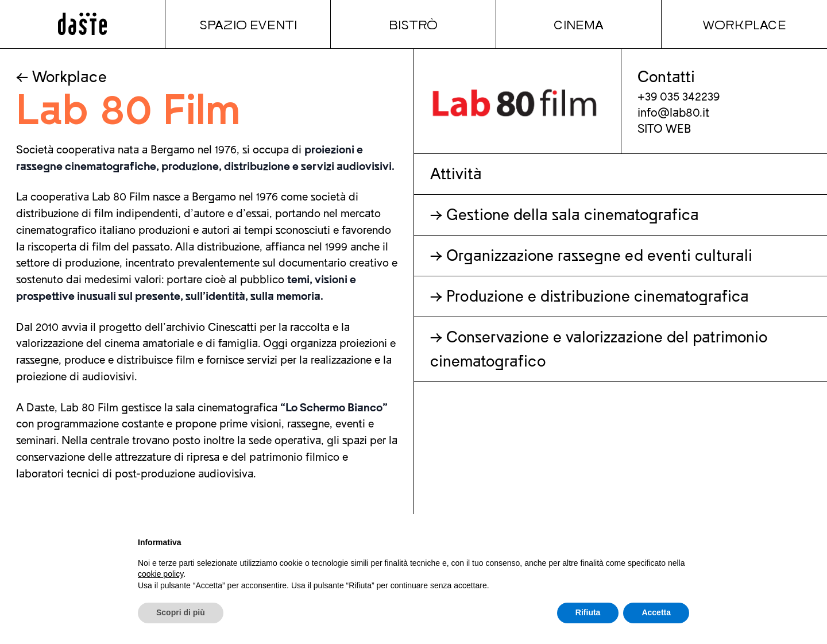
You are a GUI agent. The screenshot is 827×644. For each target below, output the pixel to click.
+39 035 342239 (679, 97)
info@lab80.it (674, 113)
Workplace (744, 24)
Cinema (579, 24)
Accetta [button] (656, 612)
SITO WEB (664, 129)
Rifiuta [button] (588, 612)
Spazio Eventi (248, 24)
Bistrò (413, 24)
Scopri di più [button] (181, 612)
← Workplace (61, 77)
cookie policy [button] (161, 574)
